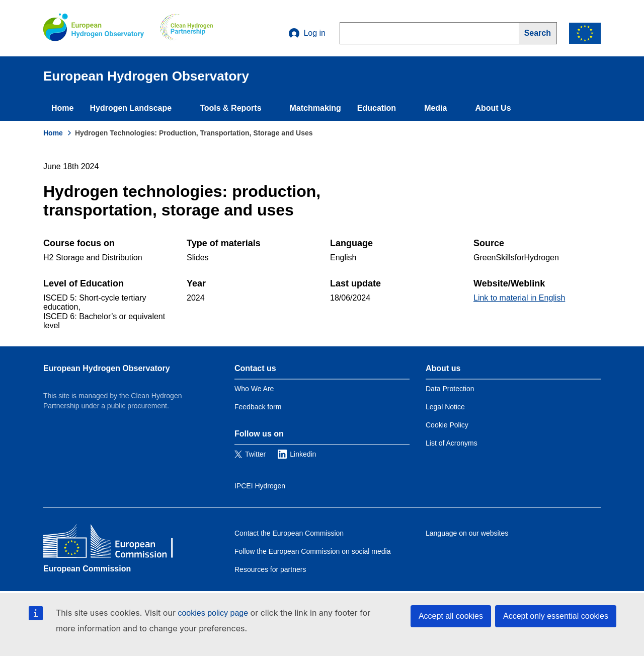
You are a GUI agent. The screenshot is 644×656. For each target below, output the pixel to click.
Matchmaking (315, 108)
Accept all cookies (451, 616)
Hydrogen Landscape (131, 108)
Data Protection (450, 389)
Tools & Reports (230, 108)
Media (435, 108)
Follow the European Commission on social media (312, 551)
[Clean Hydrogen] (186, 28)
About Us (493, 108)
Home (62, 108)
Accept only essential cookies (556, 616)
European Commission (87, 569)
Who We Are (254, 389)
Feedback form (258, 407)
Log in (307, 33)
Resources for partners (270, 569)
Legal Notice (445, 407)
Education (377, 108)
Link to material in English (519, 298)
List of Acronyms (452, 443)
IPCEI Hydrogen (260, 486)
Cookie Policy (447, 425)
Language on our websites (467, 533)
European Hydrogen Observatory (107, 368)
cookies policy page (213, 613)
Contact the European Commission (289, 533)
